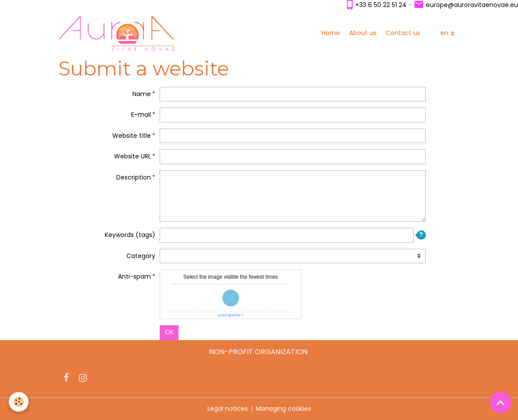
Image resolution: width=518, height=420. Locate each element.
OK (169, 332)
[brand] (118, 33)
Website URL (132, 156)
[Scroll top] (500, 402)
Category (141, 256)
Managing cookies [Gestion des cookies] (283, 409)
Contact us (403, 33)
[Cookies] (19, 402)
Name (142, 94)
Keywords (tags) (130, 235)
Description (134, 177)
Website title (132, 136)
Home (331, 33)
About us (363, 33)
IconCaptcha (229, 315)
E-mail (141, 115)
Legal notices (228, 409)
